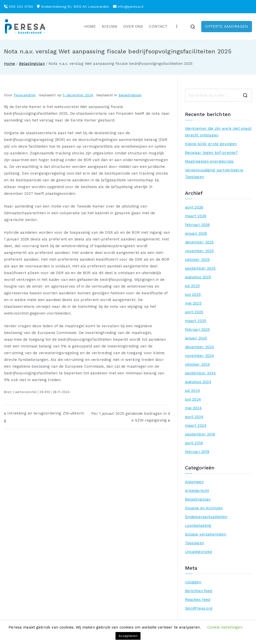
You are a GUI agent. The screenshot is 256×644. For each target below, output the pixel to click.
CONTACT (158, 26)
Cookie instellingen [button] (225, 627)
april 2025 (194, 312)
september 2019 (200, 434)
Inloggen (193, 582)
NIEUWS (109, 26)
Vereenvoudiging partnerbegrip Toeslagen (214, 173)
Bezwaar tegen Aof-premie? (211, 153)
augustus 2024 (198, 382)
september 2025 (200, 268)
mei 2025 (193, 303)
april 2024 (194, 417)
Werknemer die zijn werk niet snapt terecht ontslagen (218, 132)
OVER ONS (133, 26)
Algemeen (194, 482)
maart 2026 (196, 216)
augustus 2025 (198, 277)
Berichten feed (199, 591)
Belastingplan (130, 95)
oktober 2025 (197, 260)
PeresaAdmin (25, 95)
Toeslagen (194, 543)
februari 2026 (197, 225)
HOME (90, 26)
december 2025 (199, 242)
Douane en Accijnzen (204, 508)
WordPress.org (199, 608)
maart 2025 (196, 321)
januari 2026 (196, 233)
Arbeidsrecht (197, 491)
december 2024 (200, 347)
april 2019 (194, 443)
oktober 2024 (198, 364)
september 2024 (200, 373)
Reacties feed (198, 600)
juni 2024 (193, 399)
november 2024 (200, 356)
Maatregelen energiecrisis (209, 161)
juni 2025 (193, 295)
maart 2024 (196, 426)
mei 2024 (193, 408)
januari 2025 (196, 338)
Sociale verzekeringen (206, 534)
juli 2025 (192, 286)
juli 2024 (192, 391)
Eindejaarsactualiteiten (206, 517)
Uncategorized (198, 552)
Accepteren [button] (128, 636)
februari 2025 (197, 329)
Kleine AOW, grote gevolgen (211, 144)
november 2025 (199, 251)
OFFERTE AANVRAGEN (227, 26)
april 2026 (194, 207)
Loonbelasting (198, 526)
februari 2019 (197, 452)
